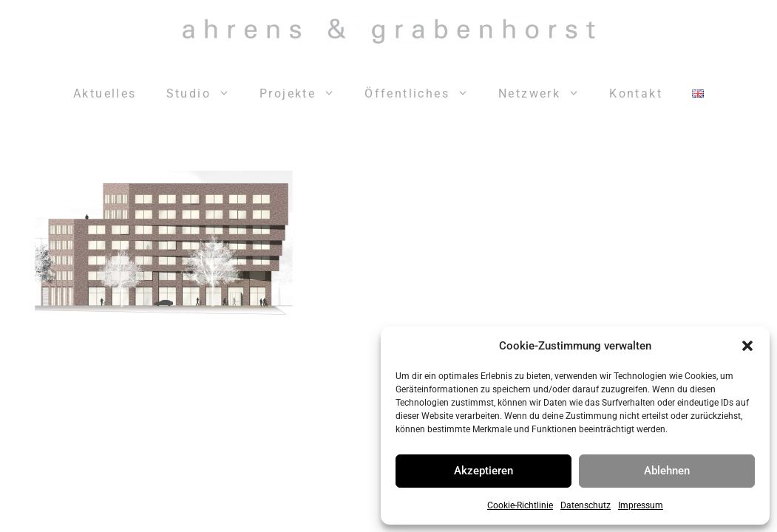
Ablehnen (667, 471)
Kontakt (636, 93)
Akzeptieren (483, 471)
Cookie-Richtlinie (520, 505)
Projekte (305, 94)
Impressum (641, 505)
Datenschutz (586, 505)
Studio (206, 94)
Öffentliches (424, 94)
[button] (747, 346)
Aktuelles (105, 93)
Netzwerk (546, 94)
